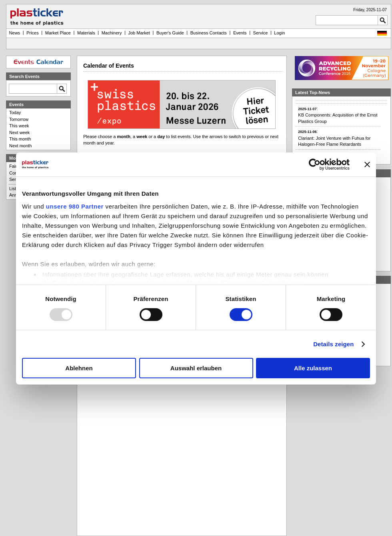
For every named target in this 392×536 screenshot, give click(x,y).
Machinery (112, 33)
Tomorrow (19, 119)
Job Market (139, 33)
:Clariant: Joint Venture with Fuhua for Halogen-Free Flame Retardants (334, 141)
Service (261, 33)
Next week (19, 132)
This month (20, 139)
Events (240, 33)
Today (15, 112)
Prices (33, 33)
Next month (20, 146)
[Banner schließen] (367, 165)
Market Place (58, 33)
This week (19, 126)
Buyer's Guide (170, 33)
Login (279, 33)
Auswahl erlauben (196, 368)
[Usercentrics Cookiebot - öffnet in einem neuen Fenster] (315, 165)
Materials (86, 33)
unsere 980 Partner (75, 206)
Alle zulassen (313, 368)
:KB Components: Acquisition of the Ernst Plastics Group (338, 118)
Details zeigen (333, 344)
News (15, 33)
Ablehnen (79, 368)
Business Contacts (209, 33)
